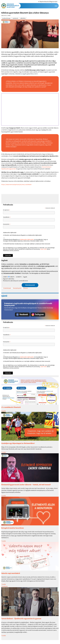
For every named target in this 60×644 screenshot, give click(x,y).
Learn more (43, 249)
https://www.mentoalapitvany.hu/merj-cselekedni (16, 184)
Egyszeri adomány (9, 279)
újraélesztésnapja (6, 18)
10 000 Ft (19, 277)
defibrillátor (23, 18)
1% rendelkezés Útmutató (11, 407)
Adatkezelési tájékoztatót (27, 240)
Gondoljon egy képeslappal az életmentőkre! (18, 443)
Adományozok (30, 285)
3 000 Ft (5, 277)
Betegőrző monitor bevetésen (13, 528)
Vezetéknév (7, 217)
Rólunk (24, 288)
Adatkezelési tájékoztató (10, 233)
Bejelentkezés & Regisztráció (48, 2)
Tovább (4, 411)
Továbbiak (4, 586)
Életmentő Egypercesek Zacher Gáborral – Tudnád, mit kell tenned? (26, 485)
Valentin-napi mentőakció (11, 573)
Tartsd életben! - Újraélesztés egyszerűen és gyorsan (21, 619)
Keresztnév (7, 224)
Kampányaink (16, 288)
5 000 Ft (12, 277)
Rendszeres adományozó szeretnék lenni (16, 281)
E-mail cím (7, 210)
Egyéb (25, 277)
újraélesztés (15, 18)
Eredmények (6, 288)
